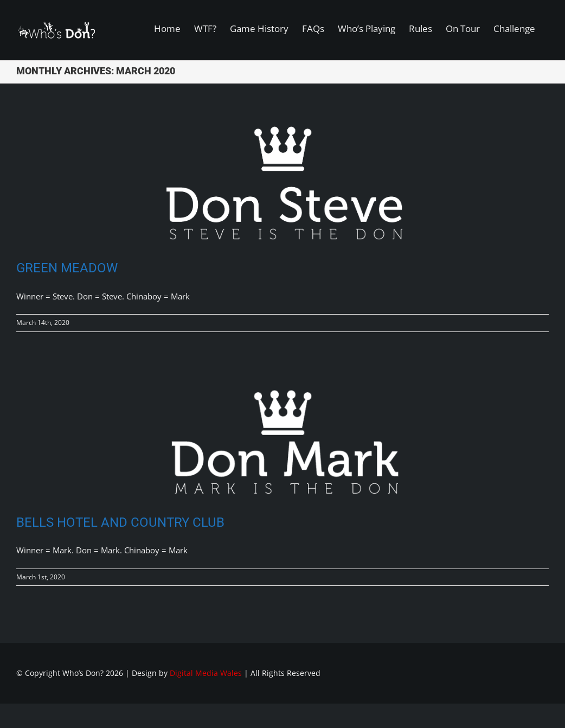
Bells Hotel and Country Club (120, 522)
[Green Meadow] (282, 180)
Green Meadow (67, 268)
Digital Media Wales (206, 673)
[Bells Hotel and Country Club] (282, 433)
